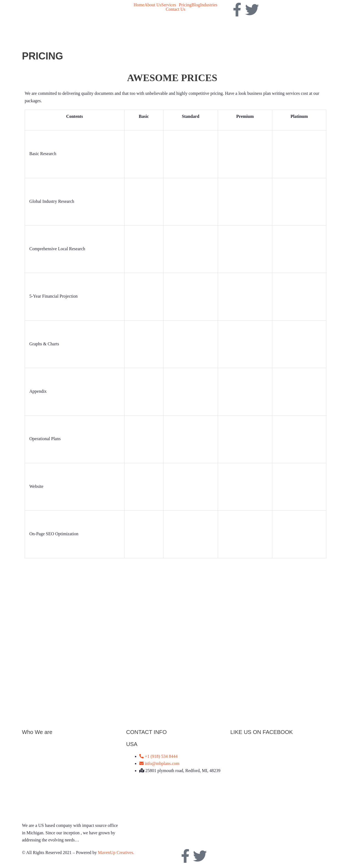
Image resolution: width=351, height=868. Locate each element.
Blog (196, 5)
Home (139, 5)
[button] (170, 5)
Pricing (185, 5)
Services (169, 5)
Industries (209, 5)
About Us (153, 5)
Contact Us (175, 9)
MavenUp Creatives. (116, 853)
